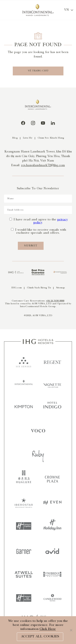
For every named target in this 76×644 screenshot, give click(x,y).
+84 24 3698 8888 (55, 301)
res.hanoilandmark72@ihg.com (43, 166)
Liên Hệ (28, 138)
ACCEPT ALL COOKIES (40, 637)
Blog (15, 138)
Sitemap (60, 288)
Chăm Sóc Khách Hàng (51, 138)
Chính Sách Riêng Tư (39, 288)
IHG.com (17, 288)
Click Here (48, 629)
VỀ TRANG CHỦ (38, 71)
